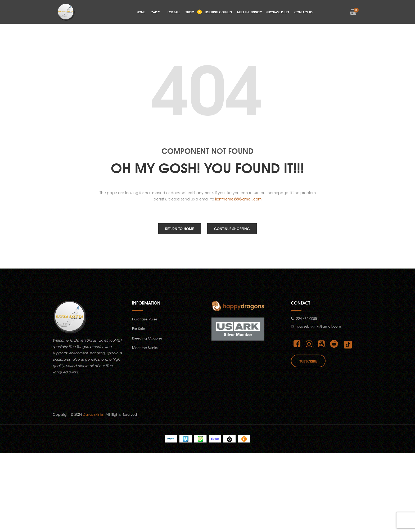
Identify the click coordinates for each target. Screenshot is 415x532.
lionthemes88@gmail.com (238, 199)
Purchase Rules (145, 319)
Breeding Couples (147, 338)
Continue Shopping (232, 229)
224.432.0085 (306, 318)
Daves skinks (93, 414)
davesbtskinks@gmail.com (319, 326)
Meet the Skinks (145, 348)
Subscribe (308, 361)
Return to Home (180, 229)
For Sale (139, 328)
